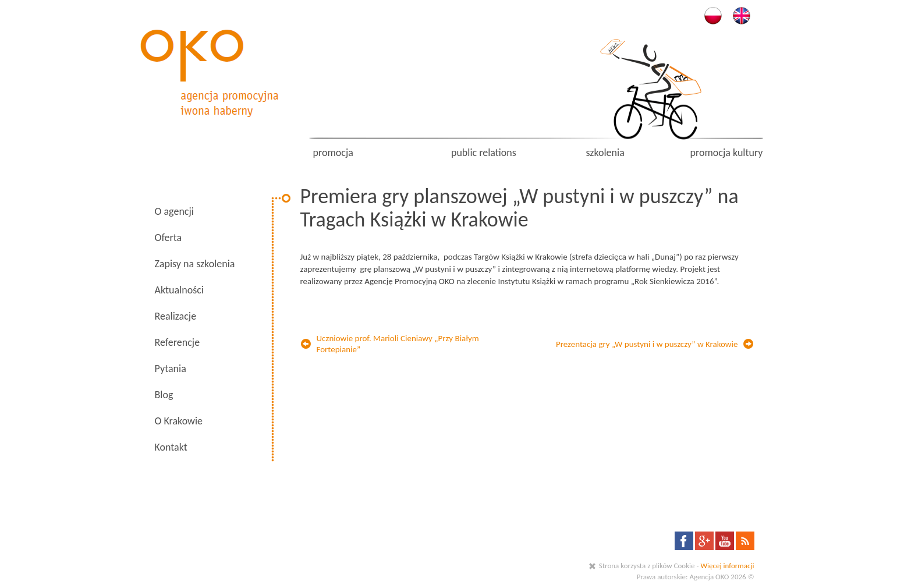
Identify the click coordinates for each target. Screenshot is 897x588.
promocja (333, 153)
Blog (164, 395)
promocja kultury (727, 153)
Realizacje (176, 316)
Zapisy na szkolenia (195, 264)
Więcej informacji (727, 566)
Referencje (178, 342)
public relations (484, 153)
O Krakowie (179, 421)
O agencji (174, 211)
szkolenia (605, 153)
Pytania (171, 369)
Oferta (169, 238)
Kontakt (171, 447)
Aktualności (179, 290)
